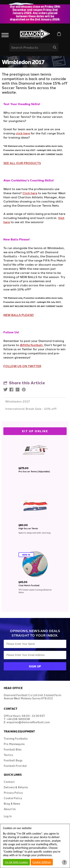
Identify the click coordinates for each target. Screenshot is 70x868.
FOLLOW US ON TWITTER (22, 366)
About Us (10, 809)
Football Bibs (13, 749)
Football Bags (13, 760)
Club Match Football (29, 585)
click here (23, 133)
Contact (9, 782)
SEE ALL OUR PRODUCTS (22, 163)
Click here (30, 193)
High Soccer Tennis (28, 528)
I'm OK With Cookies (16, 862)
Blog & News (12, 804)
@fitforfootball (31, 345)
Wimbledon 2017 (18, 401)
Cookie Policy (13, 798)
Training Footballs (16, 739)
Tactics (8, 755)
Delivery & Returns (16, 787)
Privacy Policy (13, 793)
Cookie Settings (42, 862)
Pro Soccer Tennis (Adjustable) (34, 471)
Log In (8, 816)
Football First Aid (15, 766)
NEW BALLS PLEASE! (19, 315)
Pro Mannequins (14, 744)
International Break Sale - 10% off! (31, 409)
